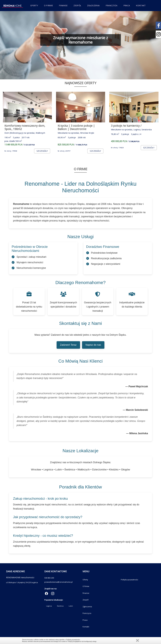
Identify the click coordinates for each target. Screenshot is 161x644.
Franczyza (112, 5)
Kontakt (141, 5)
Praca (127, 5)
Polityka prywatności (129, 580)
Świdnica (60, 606)
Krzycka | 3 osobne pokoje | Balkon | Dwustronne (76, 127)
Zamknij (138, 640)
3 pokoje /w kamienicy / (126, 126)
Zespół (77, 5)
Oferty (34, 5)
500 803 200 (49, 578)
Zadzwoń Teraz (68, 345)
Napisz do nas (93, 345)
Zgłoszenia (93, 5)
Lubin (71, 606)
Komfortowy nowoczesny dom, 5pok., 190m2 (25, 127)
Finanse (63, 5)
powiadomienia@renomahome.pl (58, 582)
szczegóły (42, 151)
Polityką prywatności (73, 640)
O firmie (48, 5)
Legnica (49, 606)
